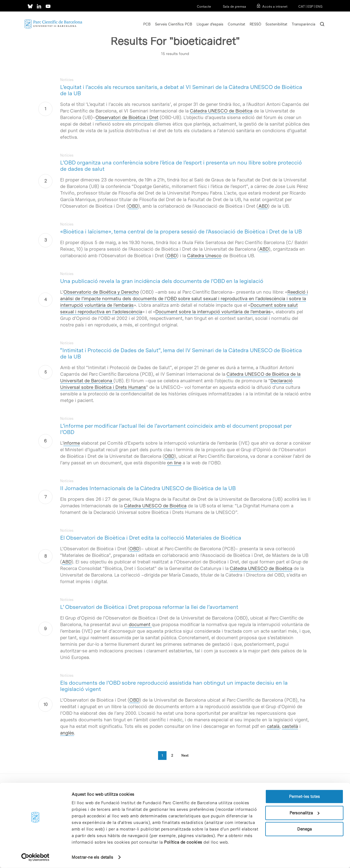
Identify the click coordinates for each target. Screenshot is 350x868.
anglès (67, 733)
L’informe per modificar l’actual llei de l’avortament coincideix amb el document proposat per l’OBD (176, 429)
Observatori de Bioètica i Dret (127, 117)
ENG (319, 7)
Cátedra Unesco (204, 256)
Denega (304, 829)
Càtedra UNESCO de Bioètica (221, 111)
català (273, 726)
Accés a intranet (275, 7)
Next (185, 756)
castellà (290, 726)
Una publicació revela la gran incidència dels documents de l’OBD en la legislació (162, 281)
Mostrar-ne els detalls (92, 857)
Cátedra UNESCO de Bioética (261, 568)
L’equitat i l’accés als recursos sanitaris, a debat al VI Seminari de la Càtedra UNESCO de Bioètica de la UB (181, 90)
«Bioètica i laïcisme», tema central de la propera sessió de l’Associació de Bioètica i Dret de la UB (181, 232)
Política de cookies (183, 842)
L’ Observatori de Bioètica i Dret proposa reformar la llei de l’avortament (149, 607)
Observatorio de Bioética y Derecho (101, 292)
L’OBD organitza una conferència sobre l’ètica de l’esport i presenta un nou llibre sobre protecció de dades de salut (181, 166)
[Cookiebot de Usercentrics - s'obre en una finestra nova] (35, 857)
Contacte (204, 7)
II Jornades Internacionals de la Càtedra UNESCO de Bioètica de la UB (148, 488)
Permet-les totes (304, 797)
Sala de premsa (234, 7)
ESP (310, 7)
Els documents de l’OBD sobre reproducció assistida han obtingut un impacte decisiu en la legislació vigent (174, 686)
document (140, 624)
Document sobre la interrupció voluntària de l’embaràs (213, 312)
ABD (263, 206)
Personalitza (304, 813)
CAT (302, 7)
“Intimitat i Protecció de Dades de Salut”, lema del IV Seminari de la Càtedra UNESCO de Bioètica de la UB (181, 353)
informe (72, 443)
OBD (133, 206)
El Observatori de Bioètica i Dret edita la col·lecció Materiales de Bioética (151, 538)
